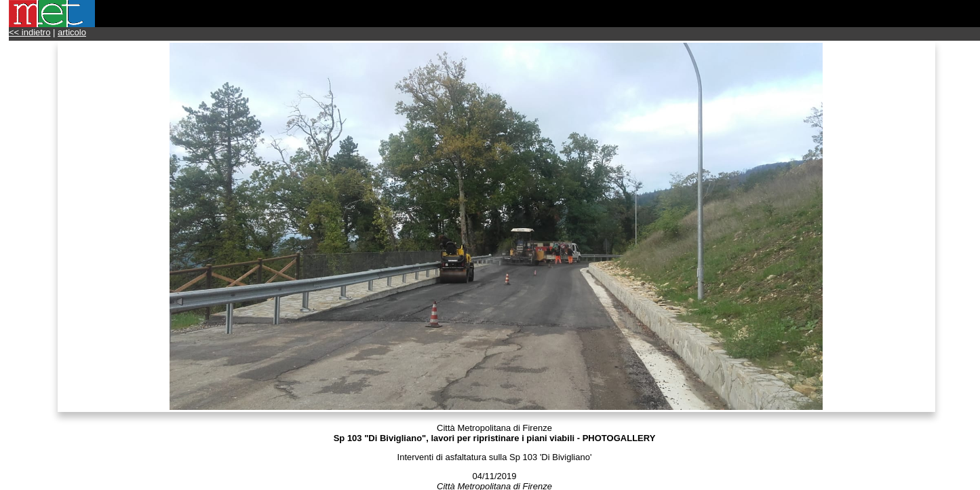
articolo (72, 32)
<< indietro (30, 32)
